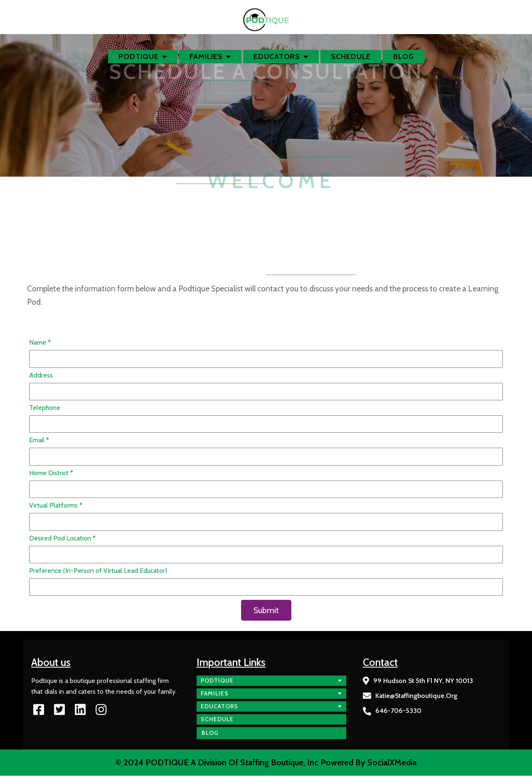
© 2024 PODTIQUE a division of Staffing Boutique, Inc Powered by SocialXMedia (266, 762)
